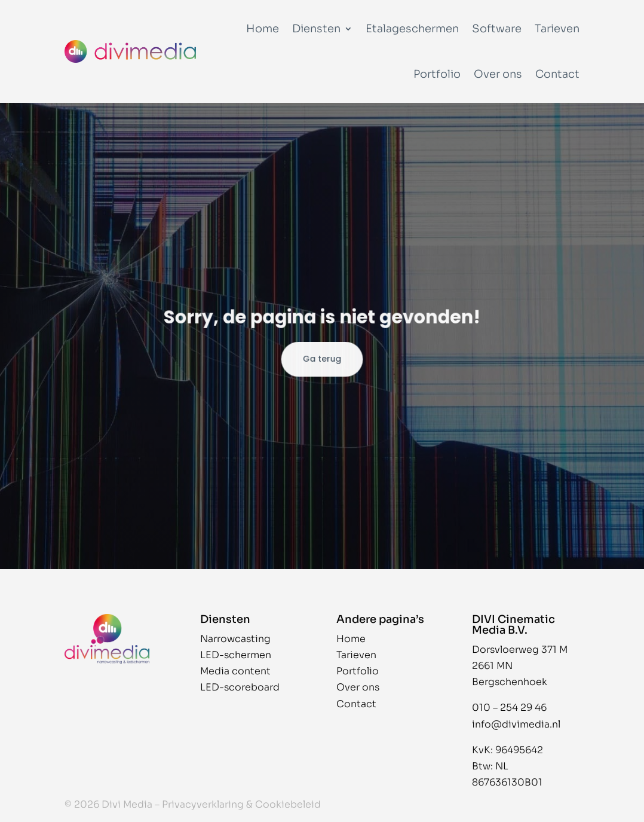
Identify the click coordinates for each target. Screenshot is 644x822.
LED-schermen (236, 655)
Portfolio (437, 74)
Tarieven (557, 29)
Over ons (498, 74)
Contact (557, 74)
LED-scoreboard (240, 687)
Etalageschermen (412, 29)
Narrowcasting (235, 639)
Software (497, 29)
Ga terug (322, 359)
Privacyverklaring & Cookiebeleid (241, 804)
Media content (235, 671)
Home (263, 29)
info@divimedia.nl (516, 724)
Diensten (316, 29)
